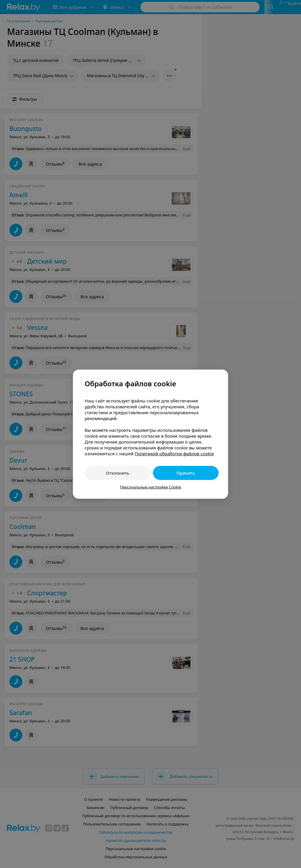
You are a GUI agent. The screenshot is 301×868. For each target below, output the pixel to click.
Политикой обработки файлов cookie (174, 454)
